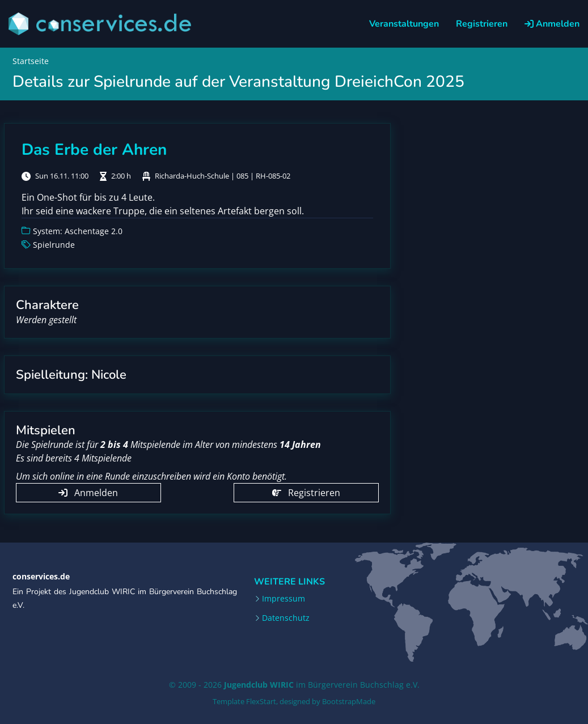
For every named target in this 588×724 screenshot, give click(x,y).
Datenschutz (286, 618)
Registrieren (482, 24)
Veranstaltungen (404, 24)
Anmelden (552, 24)
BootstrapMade (349, 701)
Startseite (31, 61)
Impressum (284, 599)
